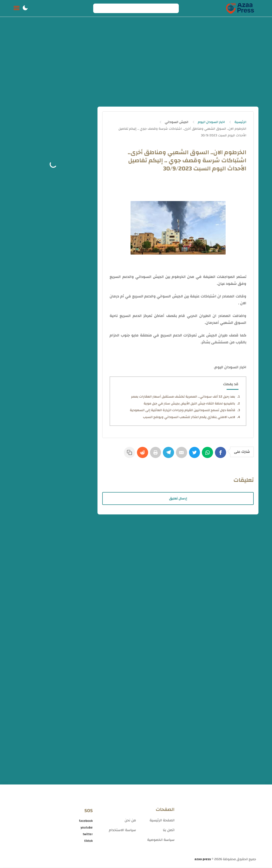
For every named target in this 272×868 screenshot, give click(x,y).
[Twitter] (193, 455)
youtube (87, 829)
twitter (88, 835)
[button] (25, 8)
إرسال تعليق (178, 499)
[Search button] (99, 8)
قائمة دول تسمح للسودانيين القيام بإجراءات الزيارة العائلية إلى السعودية (182, 410)
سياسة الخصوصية (161, 841)
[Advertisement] (136, 64)
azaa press (203, 860)
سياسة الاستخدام (122, 831)
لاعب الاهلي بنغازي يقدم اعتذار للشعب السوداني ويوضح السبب (189, 417)
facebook (86, 822)
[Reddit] (138, 455)
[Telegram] (166, 455)
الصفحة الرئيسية (162, 821)
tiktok (88, 842)
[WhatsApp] (207, 455)
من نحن (130, 821)
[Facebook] (221, 455)
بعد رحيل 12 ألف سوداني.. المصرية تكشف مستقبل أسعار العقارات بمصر (183, 397)
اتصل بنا (169, 831)
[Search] (136, 8)
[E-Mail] (180, 455)
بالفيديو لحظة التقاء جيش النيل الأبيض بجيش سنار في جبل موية (189, 404)
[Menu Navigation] (17, 8)
